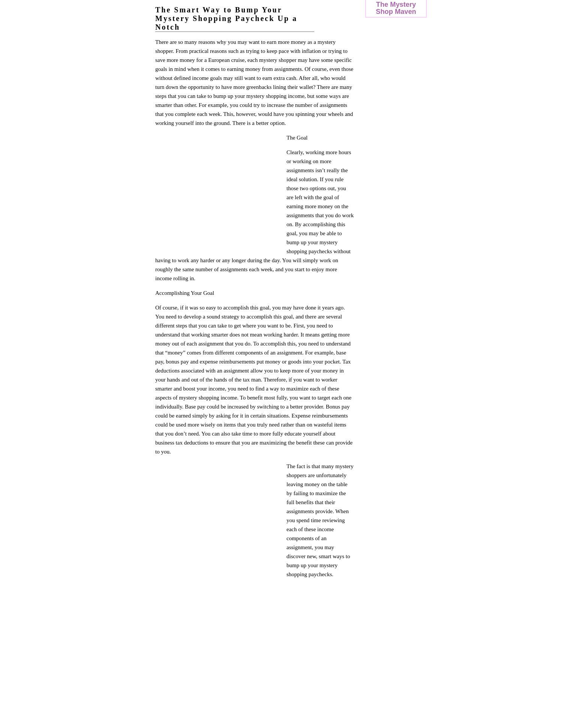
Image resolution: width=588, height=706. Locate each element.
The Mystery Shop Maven (396, 8)
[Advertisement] (218, 191)
